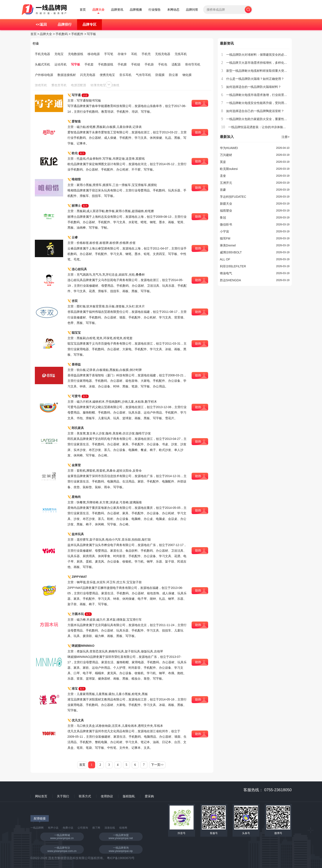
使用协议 (107, 796)
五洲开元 (226, 183)
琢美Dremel (228, 245)
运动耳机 (61, 64)
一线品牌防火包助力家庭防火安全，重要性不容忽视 (261, 119)
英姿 (223, 162)
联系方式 (85, 796)
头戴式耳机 (42, 64)
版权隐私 (129, 796)
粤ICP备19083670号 (121, 858)
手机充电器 (42, 54)
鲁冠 (223, 218)
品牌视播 (136, 10)
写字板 (91, 34)
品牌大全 (98, 10)
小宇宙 (224, 231)
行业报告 (155, 10)
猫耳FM (225, 238)
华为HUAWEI (229, 148)
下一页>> (157, 765)
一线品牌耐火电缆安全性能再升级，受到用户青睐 (260, 103)
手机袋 (149, 64)
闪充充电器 (88, 75)
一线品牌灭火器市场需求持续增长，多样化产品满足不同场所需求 (270, 63)
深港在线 (110, 828)
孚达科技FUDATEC (233, 197)
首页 (83, 10)
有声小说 (53, 828)
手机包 (163, 64)
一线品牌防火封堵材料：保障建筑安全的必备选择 (260, 55)
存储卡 (122, 54)
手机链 (136, 64)
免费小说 (68, 828)
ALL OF (225, 259)
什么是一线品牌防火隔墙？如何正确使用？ (255, 79)
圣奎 (223, 176)
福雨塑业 (226, 211)
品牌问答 (192, 10)
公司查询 (83, 828)
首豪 (223, 190)
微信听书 (226, 225)
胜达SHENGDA (230, 280)
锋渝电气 (226, 273)
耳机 (134, 54)
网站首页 (41, 796)
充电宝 (59, 54)
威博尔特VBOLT (231, 252)
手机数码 (62, 34)
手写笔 (109, 54)
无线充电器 (163, 54)
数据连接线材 (67, 75)
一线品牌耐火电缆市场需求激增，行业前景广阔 (258, 95)
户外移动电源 (44, 75)
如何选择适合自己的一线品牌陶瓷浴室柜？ (255, 111)
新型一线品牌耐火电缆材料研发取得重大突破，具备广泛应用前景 (270, 71)
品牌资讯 (117, 10)
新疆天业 (226, 204)
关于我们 (63, 796)
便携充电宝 (107, 75)
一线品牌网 (37, 828)
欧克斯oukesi (229, 169)
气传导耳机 (143, 75)
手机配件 (77, 34)
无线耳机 (181, 54)
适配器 (176, 64)
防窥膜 (160, 75)
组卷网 (123, 828)
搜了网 (96, 828)
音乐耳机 (125, 75)
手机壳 (146, 54)
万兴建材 (226, 155)
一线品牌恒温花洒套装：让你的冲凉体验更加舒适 (262, 127)
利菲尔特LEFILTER (233, 266)
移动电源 (94, 54)
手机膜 (122, 64)
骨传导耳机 (193, 64)
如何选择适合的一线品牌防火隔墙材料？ (254, 87)
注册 (285, 137)
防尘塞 (174, 75)
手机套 (89, 64)
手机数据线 (106, 64)
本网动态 (173, 10)
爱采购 (149, 796)
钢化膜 (187, 75)
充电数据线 (76, 54)
